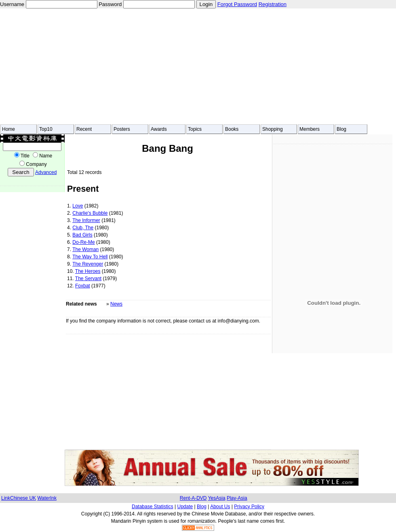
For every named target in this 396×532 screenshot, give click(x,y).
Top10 (46, 129)
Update (185, 507)
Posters (122, 129)
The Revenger (88, 264)
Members (310, 129)
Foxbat (83, 286)
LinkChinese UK (19, 498)
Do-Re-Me (83, 242)
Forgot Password (237, 4)
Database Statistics (153, 507)
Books (232, 129)
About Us (220, 507)
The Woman (85, 249)
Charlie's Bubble (90, 213)
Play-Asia (237, 498)
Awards (159, 129)
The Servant (88, 279)
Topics (195, 129)
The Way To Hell (90, 257)
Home (8, 129)
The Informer (86, 220)
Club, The (83, 228)
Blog (341, 129)
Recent (84, 129)
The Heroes (88, 271)
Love (78, 206)
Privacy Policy (249, 507)
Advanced (46, 172)
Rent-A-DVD (193, 498)
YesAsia (217, 498)
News (116, 304)
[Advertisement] (127, 66)
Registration (273, 4)
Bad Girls (82, 235)
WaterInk (47, 498)
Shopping (273, 129)
